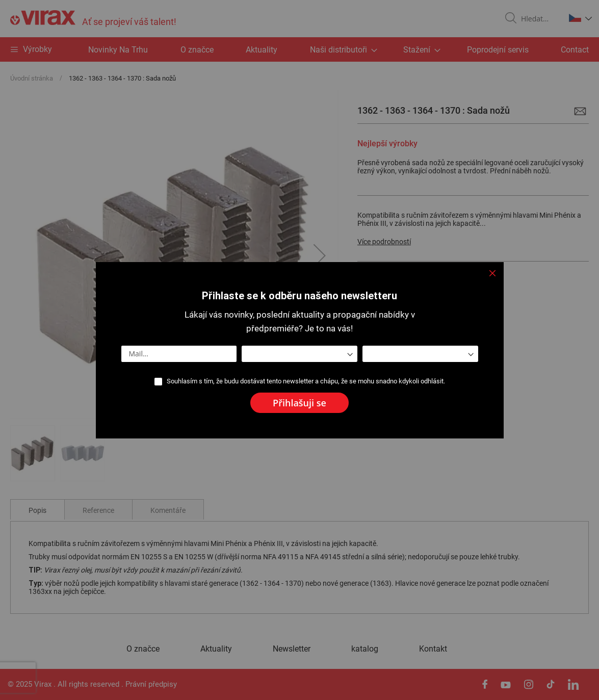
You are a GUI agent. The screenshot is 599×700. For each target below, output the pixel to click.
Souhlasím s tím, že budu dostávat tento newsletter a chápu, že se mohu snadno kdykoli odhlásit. (306, 381)
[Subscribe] (299, 403)
